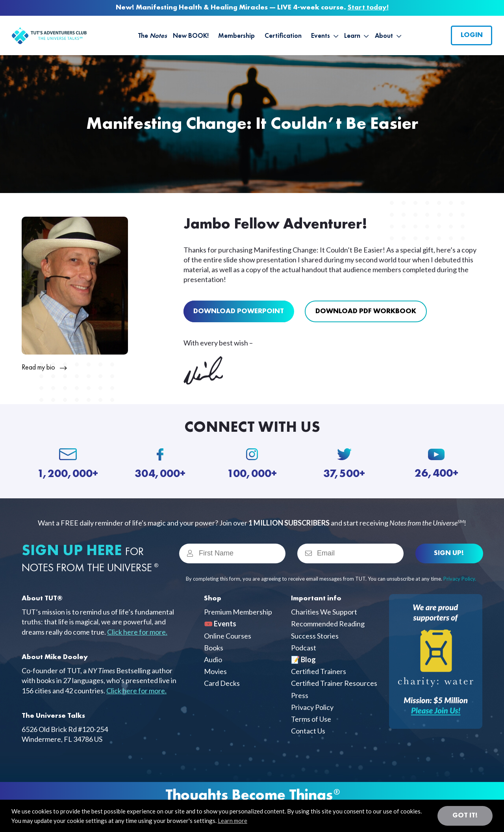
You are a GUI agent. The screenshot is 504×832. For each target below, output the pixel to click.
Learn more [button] (233, 821)
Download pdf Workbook (366, 311)
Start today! (368, 7)
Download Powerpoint (239, 311)
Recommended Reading (328, 624)
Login (472, 35)
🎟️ (220, 624)
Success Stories (315, 636)
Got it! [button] (465, 815)
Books (214, 648)
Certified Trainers (319, 671)
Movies (215, 671)
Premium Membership (238, 612)
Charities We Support (324, 612)
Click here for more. (137, 632)
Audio (213, 659)
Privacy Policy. (460, 579)
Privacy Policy (312, 707)
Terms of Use (311, 719)
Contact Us (308, 731)
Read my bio (38, 368)
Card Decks (222, 683)
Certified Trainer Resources (334, 683)
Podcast (304, 648)
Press (300, 695)
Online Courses (228, 636)
